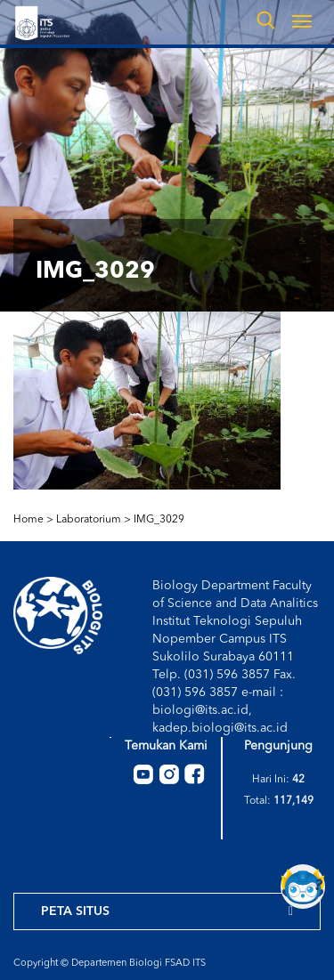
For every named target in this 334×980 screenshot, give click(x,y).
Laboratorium (89, 520)
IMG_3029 (159, 520)
